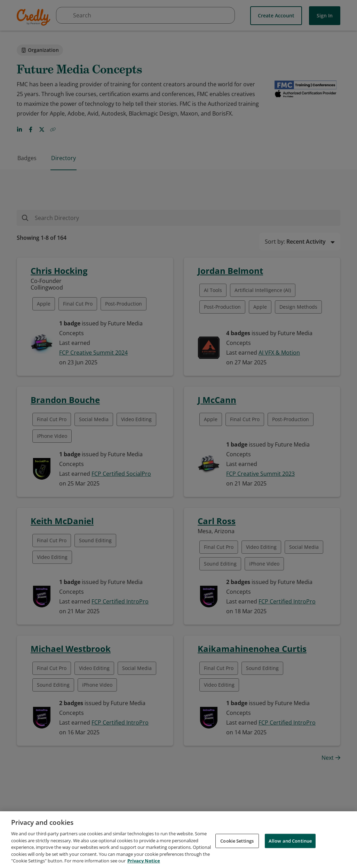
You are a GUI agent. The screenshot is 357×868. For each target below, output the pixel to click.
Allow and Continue (290, 842)
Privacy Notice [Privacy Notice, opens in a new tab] (144, 862)
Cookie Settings (237, 842)
